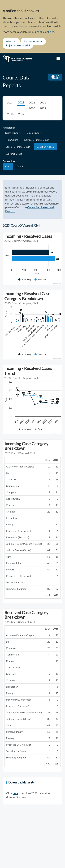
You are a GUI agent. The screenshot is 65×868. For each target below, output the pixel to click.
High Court (12, 140)
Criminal (21, 166)
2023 (21, 102)
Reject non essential (18, 45)
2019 (43, 108)
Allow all (11, 41)
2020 (32, 108)
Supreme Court (14, 154)
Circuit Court (34, 133)
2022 (32, 102)
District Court (13, 133)
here (15, 793)
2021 (43, 102)
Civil (8, 166)
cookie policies (45, 32)
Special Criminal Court (18, 147)
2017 (21, 114)
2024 (10, 102)
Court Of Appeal (45, 147)
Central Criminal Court (37, 140)
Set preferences (33, 41)
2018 (10, 114)
